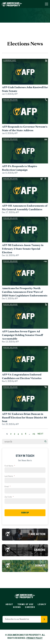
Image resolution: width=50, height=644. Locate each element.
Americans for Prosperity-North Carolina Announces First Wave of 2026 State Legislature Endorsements (25, 292)
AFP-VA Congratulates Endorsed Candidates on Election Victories (22, 376)
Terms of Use (25, 605)
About (9, 605)
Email (7, 487)
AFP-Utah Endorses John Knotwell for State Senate (25, 89)
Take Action (37, 534)
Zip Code (9, 497)
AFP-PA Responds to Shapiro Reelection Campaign (20, 168)
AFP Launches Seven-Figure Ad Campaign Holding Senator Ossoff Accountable (22, 335)
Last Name (10, 476)
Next (41, 434)
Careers (40, 550)
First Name (10, 466)
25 (34, 434)
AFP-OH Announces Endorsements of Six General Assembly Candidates (25, 207)
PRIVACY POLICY (35, 638)
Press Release (10, 100)
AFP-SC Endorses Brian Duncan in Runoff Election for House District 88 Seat (24, 418)
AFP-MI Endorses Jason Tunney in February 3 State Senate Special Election (23, 249)
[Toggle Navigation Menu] (47, 4)
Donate (40, 566)
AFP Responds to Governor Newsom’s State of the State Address (25, 128)
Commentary (10, 60)
